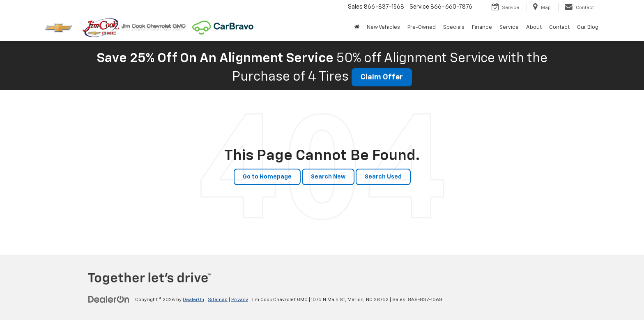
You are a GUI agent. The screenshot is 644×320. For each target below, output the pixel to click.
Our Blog (588, 27)
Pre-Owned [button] (422, 27)
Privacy (240, 300)
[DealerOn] (109, 299)
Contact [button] (559, 27)
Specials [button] (454, 27)
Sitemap (218, 300)
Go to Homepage (267, 177)
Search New (328, 177)
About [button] (534, 27)
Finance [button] (482, 27)
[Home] (357, 28)
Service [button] (509, 27)
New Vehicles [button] (383, 27)
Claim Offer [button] (382, 77)
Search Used (383, 177)
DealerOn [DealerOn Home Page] (193, 300)
